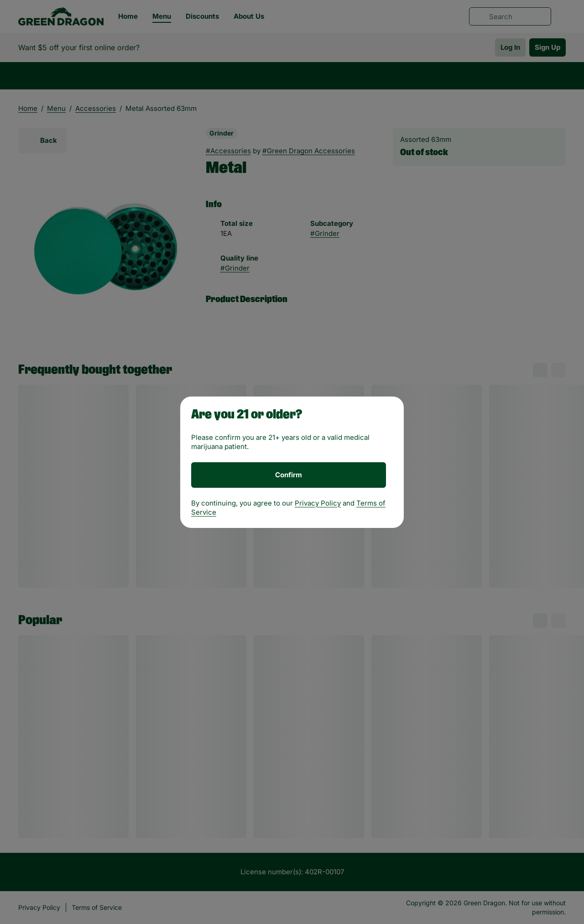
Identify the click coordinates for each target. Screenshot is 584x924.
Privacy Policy (318, 503)
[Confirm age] (289, 475)
